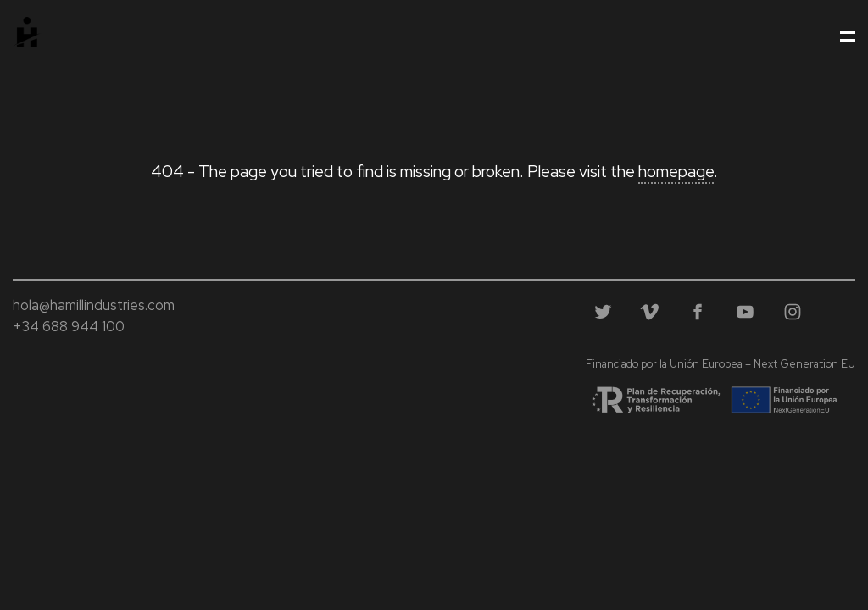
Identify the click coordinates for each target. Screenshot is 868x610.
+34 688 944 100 (69, 326)
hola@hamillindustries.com (94, 305)
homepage (676, 171)
